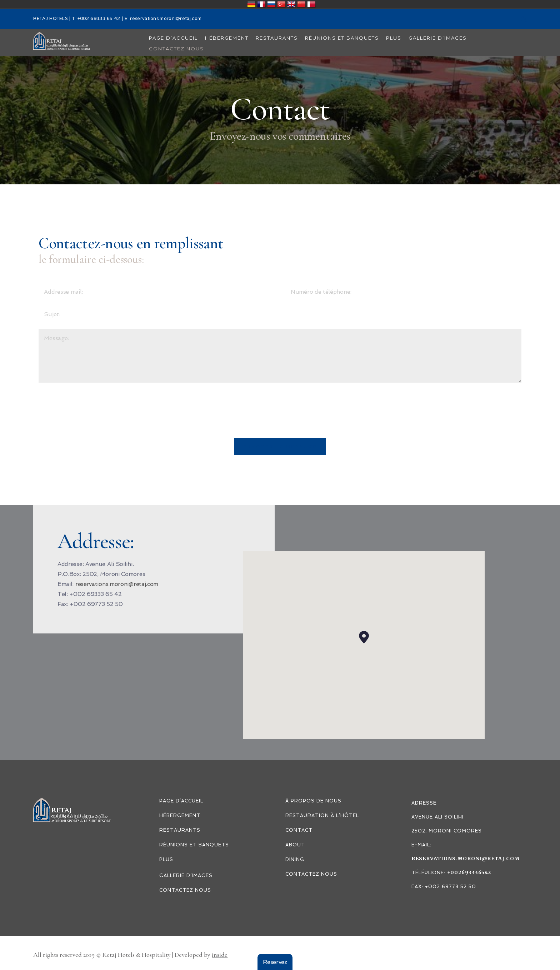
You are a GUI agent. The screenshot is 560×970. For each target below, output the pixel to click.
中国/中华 (301, 4)
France (261, 4)
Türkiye (281, 4)
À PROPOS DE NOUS (313, 801)
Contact (299, 830)
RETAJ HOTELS (51, 19)
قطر (311, 4)
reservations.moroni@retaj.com (166, 19)
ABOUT (295, 845)
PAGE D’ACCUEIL (181, 801)
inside (220, 955)
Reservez (275, 962)
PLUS (166, 859)
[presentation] (93, 417)
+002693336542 (469, 872)
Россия (271, 4)
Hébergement (180, 815)
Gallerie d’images (186, 876)
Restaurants (180, 830)
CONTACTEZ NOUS (185, 890)
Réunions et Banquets (194, 845)
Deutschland (251, 4)
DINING (295, 859)
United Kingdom (291, 4)
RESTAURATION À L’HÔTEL (322, 815)
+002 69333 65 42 (99, 19)
